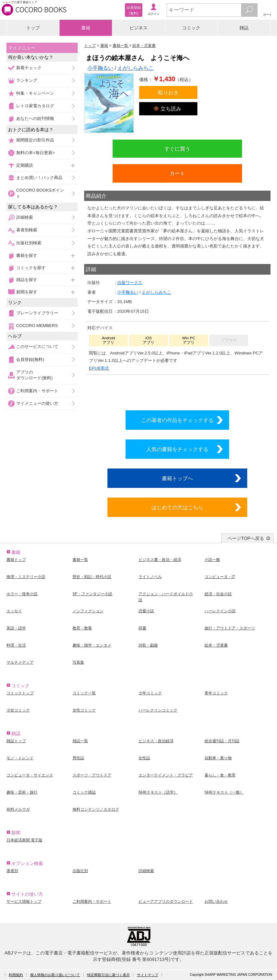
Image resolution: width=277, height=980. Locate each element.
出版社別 (80, 871)
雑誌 (244, 28)
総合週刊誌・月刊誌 (222, 741)
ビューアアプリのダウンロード (166, 901)
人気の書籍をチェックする (177, 449)
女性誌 (144, 758)
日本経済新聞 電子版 (24, 840)
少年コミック (150, 693)
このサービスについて (37, 347)
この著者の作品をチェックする (177, 420)
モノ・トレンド (20, 758)
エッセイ (14, 611)
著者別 (12, 871)
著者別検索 (27, 230)
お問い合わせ (216, 901)
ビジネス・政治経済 (156, 741)
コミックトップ (20, 693)
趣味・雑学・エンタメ (92, 645)
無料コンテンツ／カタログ (96, 809)
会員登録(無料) (30, 359)
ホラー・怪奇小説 (22, 594)
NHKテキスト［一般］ (224, 792)
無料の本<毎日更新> (35, 153)
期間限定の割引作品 (35, 140)
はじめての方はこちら (177, 507)
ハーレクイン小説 (220, 611)
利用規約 (16, 975)
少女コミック (18, 710)
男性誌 (78, 758)
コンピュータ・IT (220, 577)
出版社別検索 (29, 243)
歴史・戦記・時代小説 (92, 577)
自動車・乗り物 (218, 758)
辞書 (142, 628)
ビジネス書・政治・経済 (160, 560)
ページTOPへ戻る (246, 538)
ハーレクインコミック (158, 710)
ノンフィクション (88, 611)
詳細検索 (25, 217)
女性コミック (84, 710)
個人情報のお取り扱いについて (55, 975)
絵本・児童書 (216, 645)
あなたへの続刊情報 (35, 118)
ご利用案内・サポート (37, 391)
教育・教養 (82, 628)
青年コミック (216, 693)
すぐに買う (177, 149)
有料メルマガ (18, 809)
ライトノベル (150, 577)
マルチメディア (20, 662)
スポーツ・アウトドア (92, 775)
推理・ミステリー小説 (26, 577)
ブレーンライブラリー (37, 313)
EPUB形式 (99, 368)
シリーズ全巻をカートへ (177, 391)
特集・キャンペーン (35, 93)
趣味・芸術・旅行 (22, 792)
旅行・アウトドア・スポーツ (230, 628)
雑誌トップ (16, 741)
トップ (33, 28)
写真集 (78, 662)
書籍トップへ (177, 478)
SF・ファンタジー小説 (92, 594)
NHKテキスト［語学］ (158, 792)
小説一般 (212, 560)
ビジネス (138, 28)
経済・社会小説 (218, 594)
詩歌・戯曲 (148, 645)
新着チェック (29, 68)
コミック (191, 28)
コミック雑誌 (84, 792)
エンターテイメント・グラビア (166, 775)
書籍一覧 (80, 560)
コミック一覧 (84, 693)
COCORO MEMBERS (37, 326)
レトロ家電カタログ (35, 106)
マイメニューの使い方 (37, 403)
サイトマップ (148, 975)
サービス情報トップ (24, 901)
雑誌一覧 (80, 741)
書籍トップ (16, 560)
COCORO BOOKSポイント (40, 193)
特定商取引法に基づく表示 (108, 975)
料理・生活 (16, 645)
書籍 (86, 28)
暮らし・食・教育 (220, 775)
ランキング (27, 80)
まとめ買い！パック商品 (39, 178)
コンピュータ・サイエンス (30, 775)
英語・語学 (16, 628)
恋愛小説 (146, 611)
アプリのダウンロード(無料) (34, 375)
